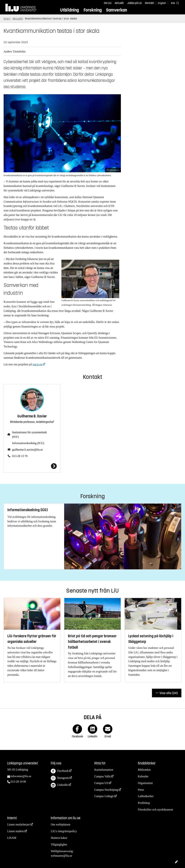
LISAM (12, 838)
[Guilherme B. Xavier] (32, 466)
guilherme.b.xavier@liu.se (27, 450)
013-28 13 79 (20, 456)
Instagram (60, 778)
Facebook (60, 771)
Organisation (145, 783)
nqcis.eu (37, 364)
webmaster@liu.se (61, 856)
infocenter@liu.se (21, 776)
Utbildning (70, 10)
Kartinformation (104, 770)
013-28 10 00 (18, 782)
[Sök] (174, 3)
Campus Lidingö (104, 796)
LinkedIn (59, 785)
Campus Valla (102, 776)
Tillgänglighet (59, 844)
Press (141, 790)
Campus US (101, 783)
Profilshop (144, 803)
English (162, 3)
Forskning (93, 10)
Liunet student (16, 831)
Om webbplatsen (61, 824)
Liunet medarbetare (19, 824)
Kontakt (150, 3)
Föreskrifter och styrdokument (155, 810)
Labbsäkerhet (146, 796)
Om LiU (108, 3)
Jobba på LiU (135, 3)
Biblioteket (144, 770)
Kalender (143, 776)
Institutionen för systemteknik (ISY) (29, 435)
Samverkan (117, 10)
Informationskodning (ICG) (28, 443)
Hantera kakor (59, 838)
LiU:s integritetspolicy (64, 831)
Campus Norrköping (106, 790)
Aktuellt (119, 3)
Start (7, 19)
